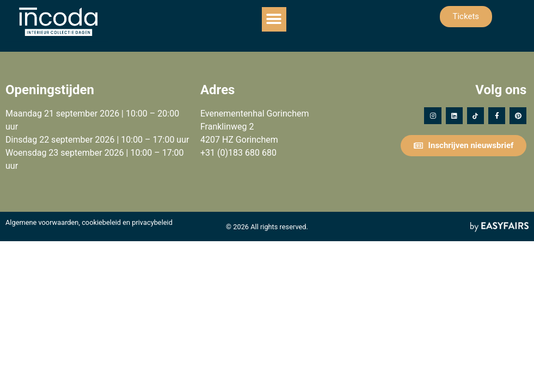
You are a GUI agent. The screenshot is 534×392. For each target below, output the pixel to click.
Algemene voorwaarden (42, 222)
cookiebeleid (101, 222)
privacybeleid (152, 222)
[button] (274, 19)
